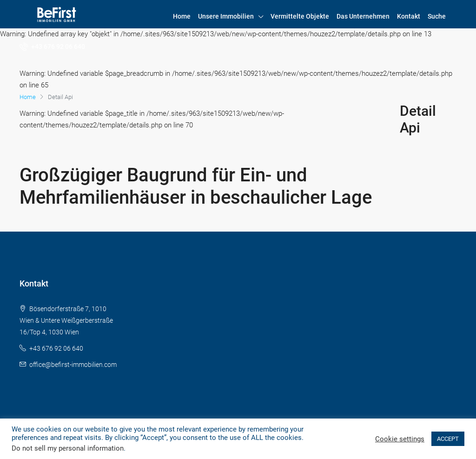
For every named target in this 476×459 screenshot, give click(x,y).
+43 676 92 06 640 (52, 47)
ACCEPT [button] (448, 439)
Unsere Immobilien (226, 16)
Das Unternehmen (363, 16)
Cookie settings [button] (400, 439)
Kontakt (409, 16)
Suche (437, 16)
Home (182, 16)
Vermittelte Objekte (300, 16)
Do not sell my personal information (68, 448)
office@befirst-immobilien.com (73, 365)
